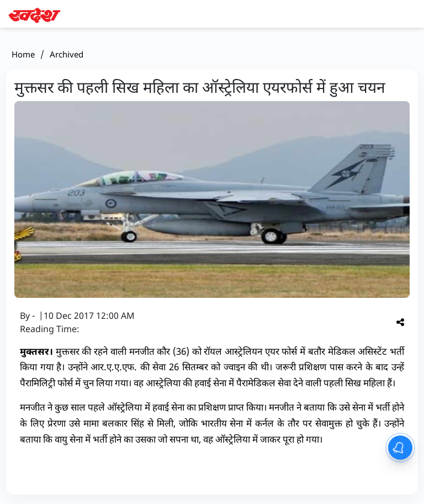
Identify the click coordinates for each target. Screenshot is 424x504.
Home (23, 54)
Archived (67, 54)
